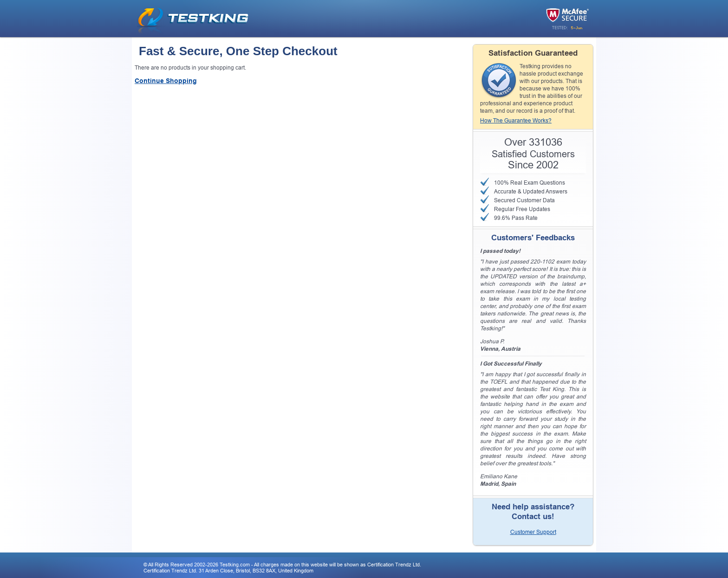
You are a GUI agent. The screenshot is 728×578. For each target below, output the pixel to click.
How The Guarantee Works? (516, 121)
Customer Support (533, 532)
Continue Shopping (166, 81)
